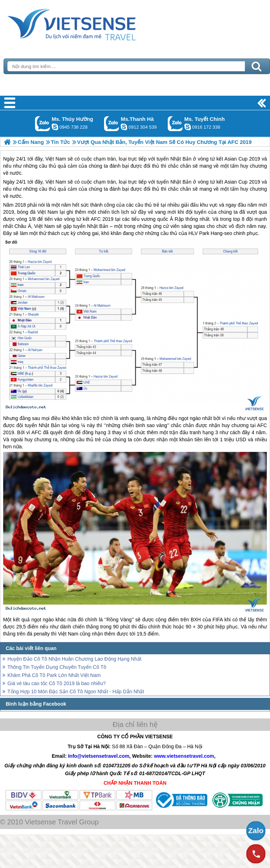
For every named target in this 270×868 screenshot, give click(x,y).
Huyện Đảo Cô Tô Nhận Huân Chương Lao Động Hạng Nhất (74, 659)
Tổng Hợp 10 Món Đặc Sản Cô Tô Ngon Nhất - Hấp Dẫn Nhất (76, 691)
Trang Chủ (89, 23)
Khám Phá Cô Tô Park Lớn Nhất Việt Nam (54, 675)
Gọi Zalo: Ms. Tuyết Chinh (175, 124)
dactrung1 (55, 127)
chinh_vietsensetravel (188, 127)
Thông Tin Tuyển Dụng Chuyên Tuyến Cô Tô (57, 667)
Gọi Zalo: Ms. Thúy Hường (43, 124)
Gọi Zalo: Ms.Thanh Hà (112, 124)
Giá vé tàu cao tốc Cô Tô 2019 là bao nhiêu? (57, 683)
